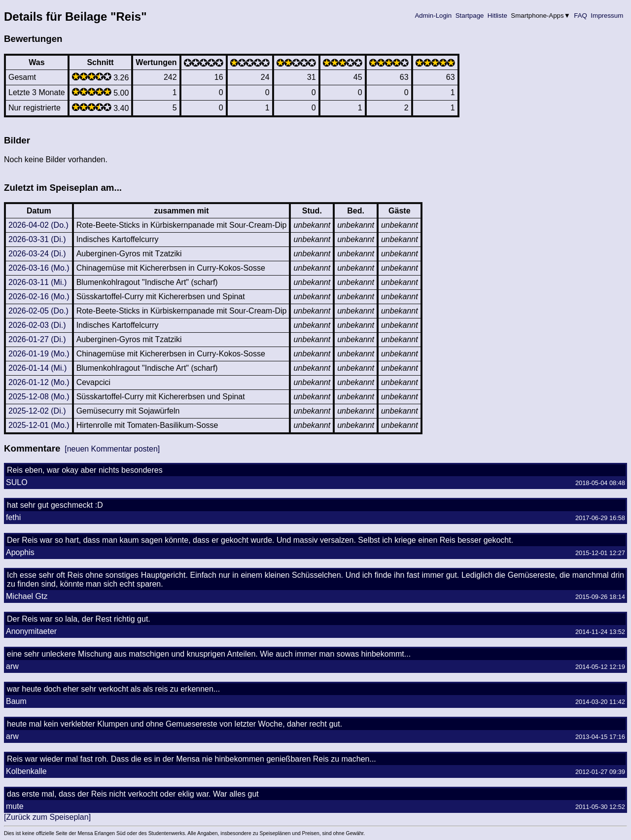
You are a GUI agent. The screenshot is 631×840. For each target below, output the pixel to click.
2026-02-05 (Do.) (38, 311)
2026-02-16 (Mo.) (39, 297)
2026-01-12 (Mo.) (39, 382)
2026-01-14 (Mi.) (37, 368)
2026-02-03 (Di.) (37, 325)
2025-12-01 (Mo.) (39, 425)
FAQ (581, 16)
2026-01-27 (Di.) (37, 339)
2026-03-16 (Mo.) (39, 268)
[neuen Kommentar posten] (112, 449)
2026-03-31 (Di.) (37, 239)
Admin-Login (433, 16)
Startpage (470, 16)
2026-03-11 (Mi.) (37, 282)
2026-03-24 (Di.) (37, 254)
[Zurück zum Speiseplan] (47, 817)
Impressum (607, 16)
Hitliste (497, 16)
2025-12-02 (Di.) (37, 411)
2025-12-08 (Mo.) (39, 397)
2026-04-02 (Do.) (38, 225)
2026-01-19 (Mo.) (39, 354)
